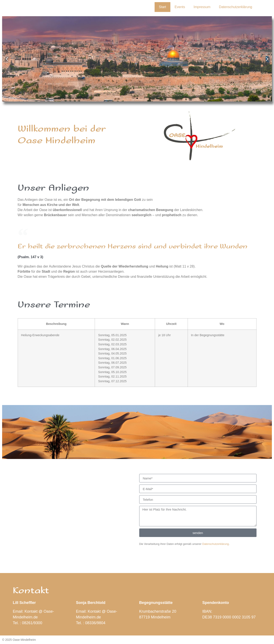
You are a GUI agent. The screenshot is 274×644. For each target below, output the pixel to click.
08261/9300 (32, 623)
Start (162, 7)
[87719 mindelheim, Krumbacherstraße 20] (76, 506)
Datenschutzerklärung (236, 7)
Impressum (202, 7)
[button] (7, 59)
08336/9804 (95, 623)
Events (180, 7)
